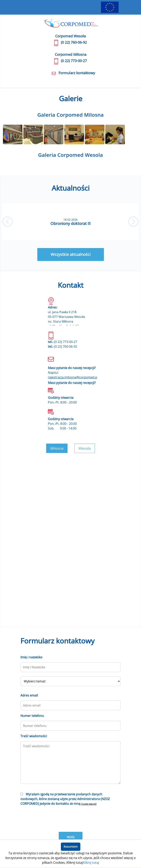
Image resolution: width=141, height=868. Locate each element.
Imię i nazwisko (31, 657)
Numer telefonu (32, 716)
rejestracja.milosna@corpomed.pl (73, 377)
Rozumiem (71, 847)
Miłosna (57, 448)
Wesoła (85, 448)
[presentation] (50, 818)
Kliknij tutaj (91, 863)
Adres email (29, 695)
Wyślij (71, 837)
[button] (8, 222)
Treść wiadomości (34, 736)
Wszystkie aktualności (71, 254)
